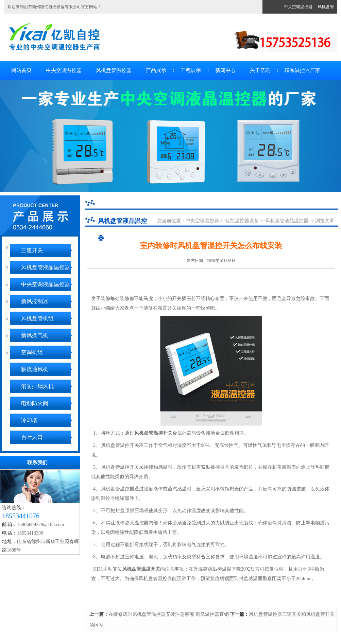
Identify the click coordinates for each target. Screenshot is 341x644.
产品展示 (156, 70)
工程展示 (191, 70)
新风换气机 (35, 335)
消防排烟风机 (37, 386)
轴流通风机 (35, 369)
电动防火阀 (35, 403)
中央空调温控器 (298, 7)
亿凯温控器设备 (242, 221)
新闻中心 (225, 70)
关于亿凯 (260, 70)
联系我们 (37, 463)
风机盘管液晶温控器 (46, 267)
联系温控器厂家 (302, 70)
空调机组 (32, 352)
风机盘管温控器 (114, 70)
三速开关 (32, 250)
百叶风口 (32, 437)
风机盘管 (326, 7)
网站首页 (21, 70)
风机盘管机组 (37, 318)
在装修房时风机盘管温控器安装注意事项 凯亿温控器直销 (169, 614)
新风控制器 (35, 301)
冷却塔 (29, 420)
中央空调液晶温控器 (46, 284)
